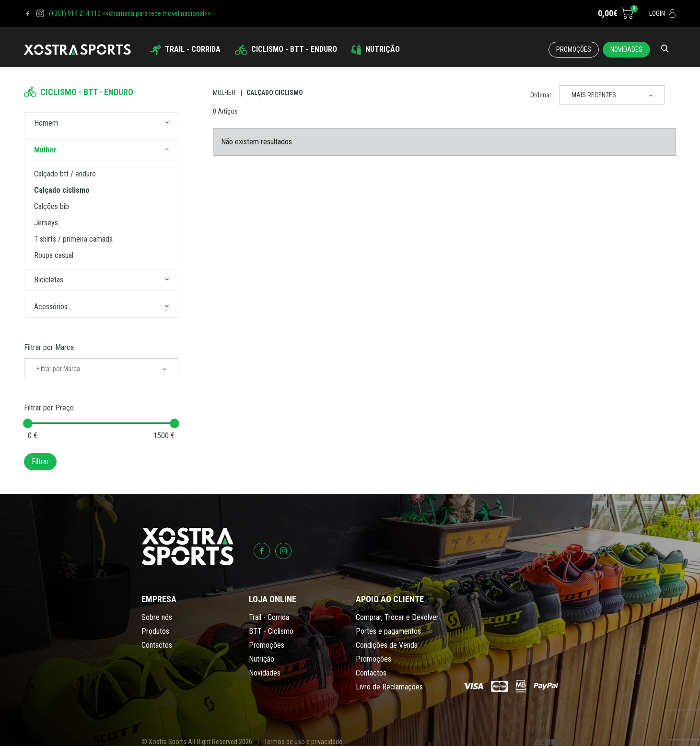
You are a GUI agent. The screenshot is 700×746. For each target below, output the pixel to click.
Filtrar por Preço (49, 408)
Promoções (574, 49)
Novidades (626, 49)
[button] (167, 123)
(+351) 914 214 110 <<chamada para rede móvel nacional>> (130, 13)
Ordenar (541, 95)
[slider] (28, 423)
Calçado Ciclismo (275, 93)
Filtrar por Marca (49, 347)
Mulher (224, 93)
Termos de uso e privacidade (303, 742)
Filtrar (40, 461)
